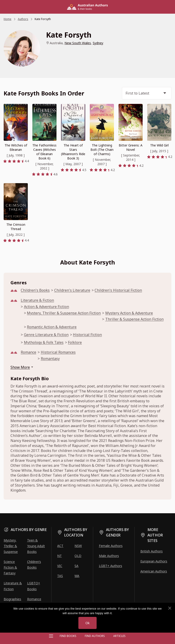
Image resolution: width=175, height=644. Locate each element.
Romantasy (50, 359)
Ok (87, 623)
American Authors (154, 571)
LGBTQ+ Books (34, 586)
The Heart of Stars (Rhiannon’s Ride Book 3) (73, 152)
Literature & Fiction (37, 300)
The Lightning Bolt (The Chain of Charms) (102, 150)
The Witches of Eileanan (16, 147)
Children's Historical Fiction (118, 290)
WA (77, 576)
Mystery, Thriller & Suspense (11, 546)
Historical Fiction (87, 335)
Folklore (75, 343)
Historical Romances (58, 352)
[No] (170, 608)
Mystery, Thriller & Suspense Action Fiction (64, 313)
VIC (60, 566)
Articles (119, 636)
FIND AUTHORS (95, 636)
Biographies (12, 599)
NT (59, 556)
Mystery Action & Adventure (129, 313)
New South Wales (78, 43)
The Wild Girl (159, 145)
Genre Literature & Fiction (46, 335)
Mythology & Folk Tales (44, 343)
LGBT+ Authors (111, 566)
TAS (60, 576)
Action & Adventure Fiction (46, 307)
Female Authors (111, 546)
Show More (20, 367)
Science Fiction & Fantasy (10, 567)
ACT (60, 546)
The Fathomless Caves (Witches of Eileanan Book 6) (44, 152)
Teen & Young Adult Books (36, 546)
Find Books (68, 636)
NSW (78, 546)
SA (76, 566)
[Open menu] (51, 636)
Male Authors (109, 556)
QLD (78, 556)
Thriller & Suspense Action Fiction (134, 319)
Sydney (98, 43)
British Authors (152, 551)
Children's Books (35, 290)
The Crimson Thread (16, 227)
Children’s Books (34, 564)
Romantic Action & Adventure (52, 327)
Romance (28, 352)
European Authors (154, 561)
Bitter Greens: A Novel (131, 147)
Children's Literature (72, 290)
